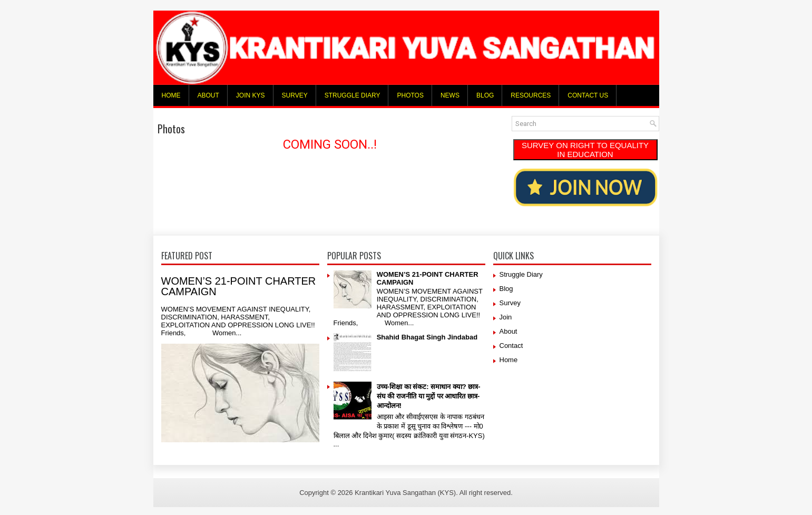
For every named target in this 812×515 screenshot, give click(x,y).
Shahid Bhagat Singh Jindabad (427, 337)
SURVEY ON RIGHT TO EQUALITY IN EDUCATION (585, 150)
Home (171, 95)
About (208, 95)
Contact (511, 346)
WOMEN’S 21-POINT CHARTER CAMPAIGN (239, 286)
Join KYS (251, 95)
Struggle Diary (353, 95)
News (450, 95)
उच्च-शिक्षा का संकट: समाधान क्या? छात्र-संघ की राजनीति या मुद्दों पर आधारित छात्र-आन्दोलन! (429, 396)
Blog (485, 95)
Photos (410, 95)
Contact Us (588, 95)
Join (506, 317)
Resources (531, 95)
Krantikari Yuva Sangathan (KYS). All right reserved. (434, 493)
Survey (295, 95)
